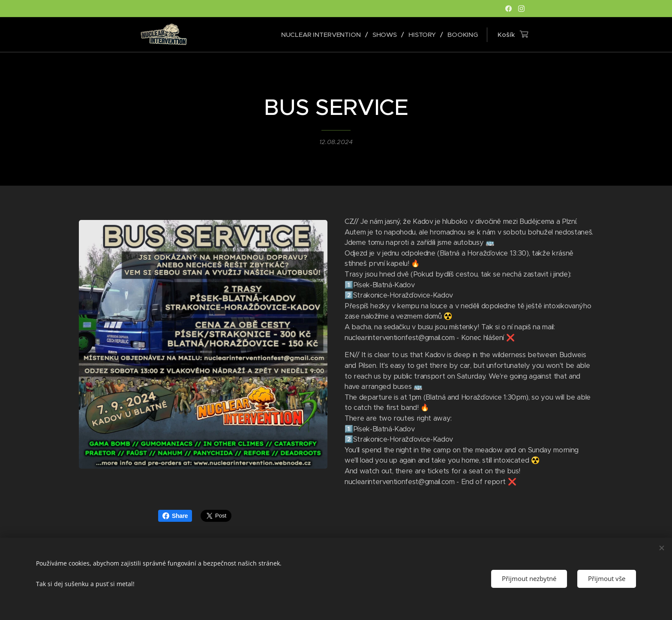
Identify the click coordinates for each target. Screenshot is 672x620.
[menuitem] (322, 35)
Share (175, 516)
